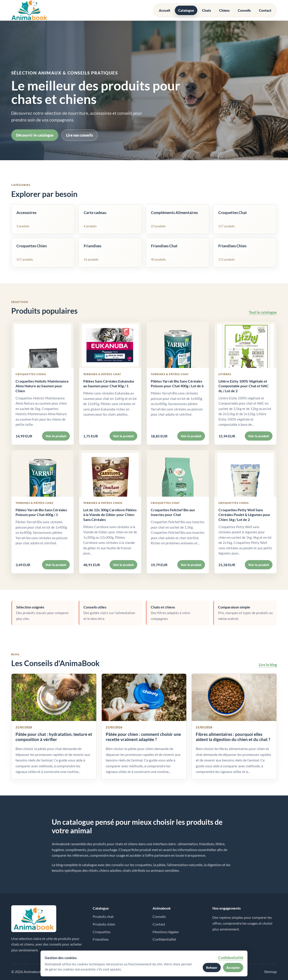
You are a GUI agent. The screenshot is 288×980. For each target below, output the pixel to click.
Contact (265, 10)
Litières (225, 374)
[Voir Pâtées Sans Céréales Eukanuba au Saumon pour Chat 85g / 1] (110, 345)
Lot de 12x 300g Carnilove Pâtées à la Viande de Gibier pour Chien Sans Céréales (110, 515)
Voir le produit (56, 436)
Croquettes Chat (165, 503)
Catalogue (186, 10)
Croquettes (102, 932)
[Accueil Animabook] (29, 10)
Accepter (233, 968)
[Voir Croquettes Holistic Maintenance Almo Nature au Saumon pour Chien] (43, 345)
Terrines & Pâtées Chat (102, 374)
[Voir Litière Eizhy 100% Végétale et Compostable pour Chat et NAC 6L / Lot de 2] (246, 345)
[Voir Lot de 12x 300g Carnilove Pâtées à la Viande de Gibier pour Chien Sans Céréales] (110, 473)
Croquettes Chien (31, 374)
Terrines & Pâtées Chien (103, 503)
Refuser (212, 968)
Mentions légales (166, 932)
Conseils (244, 10)
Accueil (164, 10)
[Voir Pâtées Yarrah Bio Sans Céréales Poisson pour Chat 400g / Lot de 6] (178, 345)
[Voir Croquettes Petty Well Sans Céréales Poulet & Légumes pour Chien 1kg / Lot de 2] (246, 473)
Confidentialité (164, 939)
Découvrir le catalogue (35, 135)
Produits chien (104, 924)
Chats (207, 10)
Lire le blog (268, 665)
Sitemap (270, 972)
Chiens (224, 10)
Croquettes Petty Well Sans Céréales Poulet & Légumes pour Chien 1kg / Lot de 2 (244, 515)
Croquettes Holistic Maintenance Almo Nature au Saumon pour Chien (42, 386)
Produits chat (103, 916)
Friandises (101, 939)
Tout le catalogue (263, 312)
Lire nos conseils (80, 135)
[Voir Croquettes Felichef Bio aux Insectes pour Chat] (178, 473)
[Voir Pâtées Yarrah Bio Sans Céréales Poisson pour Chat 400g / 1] (43, 473)
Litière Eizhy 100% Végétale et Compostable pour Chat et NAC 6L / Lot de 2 (244, 386)
